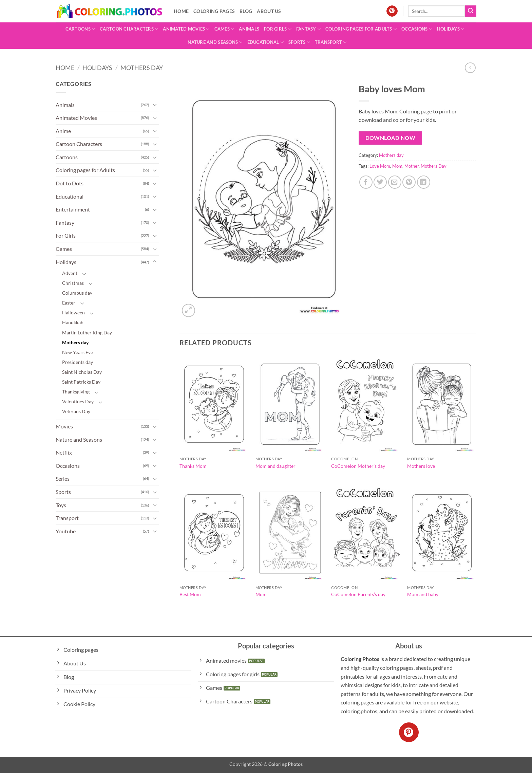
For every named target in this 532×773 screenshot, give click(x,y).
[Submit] (471, 11)
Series (63, 478)
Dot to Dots (70, 183)
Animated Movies (186, 29)
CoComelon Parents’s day (358, 594)
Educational (265, 42)
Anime (63, 131)
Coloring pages (214, 11)
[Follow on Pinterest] (392, 11)
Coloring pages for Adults (361, 29)
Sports (299, 42)
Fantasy (308, 29)
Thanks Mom (193, 466)
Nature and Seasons (215, 42)
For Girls (278, 29)
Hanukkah (73, 322)
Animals (249, 29)
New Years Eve (78, 352)
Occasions (417, 29)
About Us (269, 11)
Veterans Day (76, 411)
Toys (61, 505)
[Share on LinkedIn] (424, 182)
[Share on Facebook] (366, 182)
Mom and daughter (275, 466)
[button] (188, 310)
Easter (69, 303)
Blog (246, 11)
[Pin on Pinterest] (409, 182)
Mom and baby (423, 594)
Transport (331, 42)
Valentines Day (78, 401)
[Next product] (470, 68)
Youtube (66, 531)
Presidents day (78, 362)
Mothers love (421, 466)
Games (224, 29)
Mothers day (142, 68)
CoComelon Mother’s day (358, 466)
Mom (397, 166)
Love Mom (380, 166)
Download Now (391, 138)
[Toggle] (155, 105)
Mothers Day (434, 166)
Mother (412, 166)
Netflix (64, 452)
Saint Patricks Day (81, 382)
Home (181, 11)
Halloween (73, 312)
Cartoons (80, 29)
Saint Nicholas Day (82, 372)
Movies (64, 426)
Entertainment (73, 209)
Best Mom (190, 594)
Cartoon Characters (129, 29)
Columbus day (77, 293)
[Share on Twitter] (380, 182)
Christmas (73, 283)
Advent (70, 273)
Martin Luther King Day (87, 333)
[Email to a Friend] (395, 182)
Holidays (451, 29)
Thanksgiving (76, 392)
